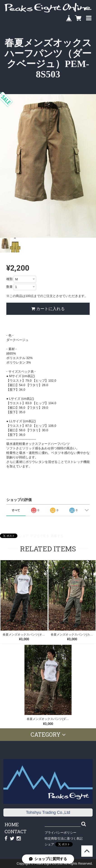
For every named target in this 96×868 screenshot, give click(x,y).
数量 (10, 287)
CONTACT (16, 831)
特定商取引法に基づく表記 (64, 838)
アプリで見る (40, 536)
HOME (12, 824)
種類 (10, 279)
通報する (57, 536)
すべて (16, 510)
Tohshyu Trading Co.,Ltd (48, 812)
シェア (24, 536)
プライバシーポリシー (60, 833)
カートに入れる (48, 309)
